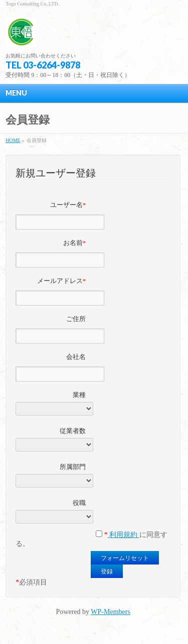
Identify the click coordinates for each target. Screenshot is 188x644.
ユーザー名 (68, 205)
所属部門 (73, 467)
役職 (79, 503)
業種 (79, 395)
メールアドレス (62, 281)
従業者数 (73, 431)
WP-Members (111, 612)
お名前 (75, 243)
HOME (13, 140)
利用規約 (124, 535)
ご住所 (76, 319)
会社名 (76, 357)
